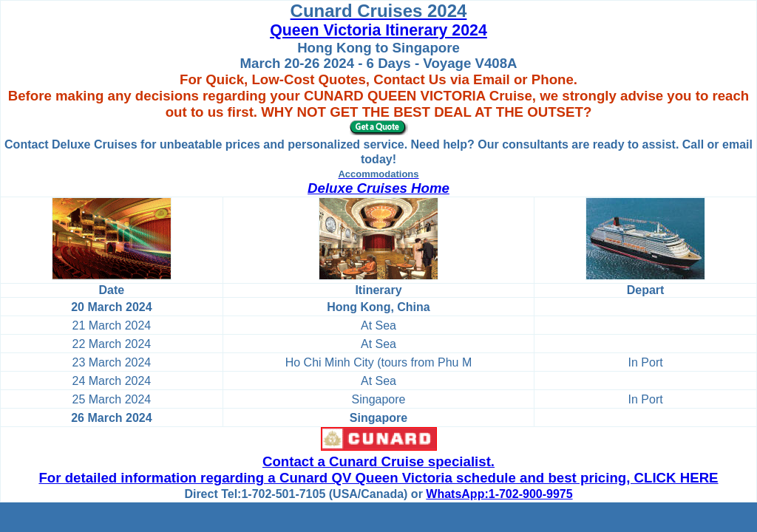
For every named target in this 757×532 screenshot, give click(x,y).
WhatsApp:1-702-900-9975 (499, 494)
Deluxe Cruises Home (378, 188)
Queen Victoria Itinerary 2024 (378, 30)
